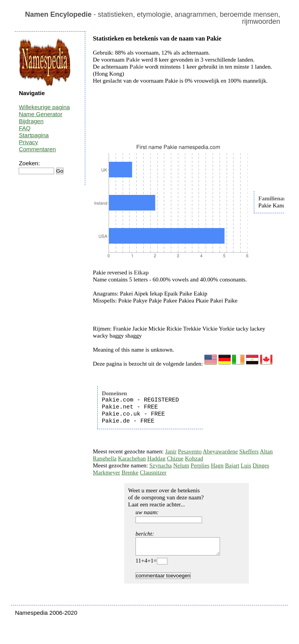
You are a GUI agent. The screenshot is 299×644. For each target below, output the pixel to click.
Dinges (261, 465)
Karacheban (132, 458)
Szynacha (161, 465)
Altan (266, 451)
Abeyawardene (220, 451)
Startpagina (34, 135)
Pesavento (190, 451)
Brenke (130, 472)
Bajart (232, 465)
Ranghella (105, 458)
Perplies (200, 465)
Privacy (28, 142)
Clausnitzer (153, 472)
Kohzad (194, 458)
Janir (171, 451)
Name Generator (40, 114)
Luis (246, 465)
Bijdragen (31, 121)
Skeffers (249, 451)
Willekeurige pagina (44, 107)
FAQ (25, 128)
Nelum (181, 465)
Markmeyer (106, 472)
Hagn (217, 465)
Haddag (156, 458)
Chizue (175, 458)
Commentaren (37, 149)
